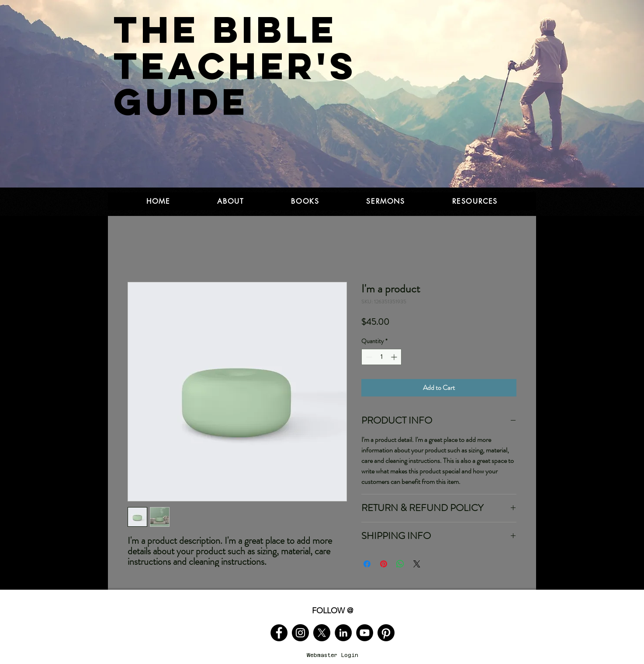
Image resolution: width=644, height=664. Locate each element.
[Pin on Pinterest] (384, 564)
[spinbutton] (381, 357)
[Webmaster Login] (332, 655)
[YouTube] (365, 633)
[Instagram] (300, 633)
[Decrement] (368, 357)
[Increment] (395, 357)
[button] (230, 201)
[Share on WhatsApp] (400, 564)
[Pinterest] (386, 633)
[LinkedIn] (343, 633)
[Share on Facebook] (367, 564)
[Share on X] (417, 564)
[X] (322, 633)
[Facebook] (279, 633)
